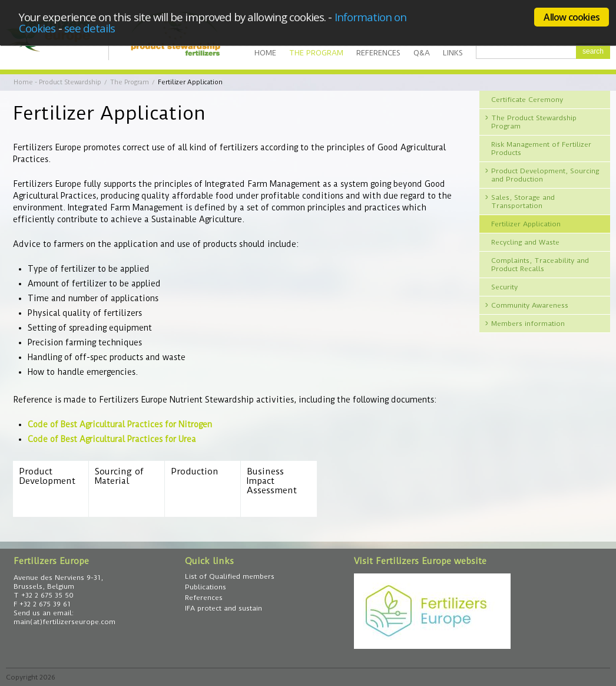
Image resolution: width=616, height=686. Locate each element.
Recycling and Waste (525, 242)
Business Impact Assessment (272, 481)
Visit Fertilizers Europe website (420, 561)
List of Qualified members (230, 576)
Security (504, 287)
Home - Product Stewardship (57, 82)
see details (90, 28)
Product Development (47, 476)
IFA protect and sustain (223, 608)
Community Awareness (530, 305)
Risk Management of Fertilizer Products (541, 149)
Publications (206, 587)
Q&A (422, 53)
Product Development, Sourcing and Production (545, 175)
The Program (316, 53)
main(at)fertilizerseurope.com (64, 622)
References (378, 53)
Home (265, 53)
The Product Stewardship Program (534, 122)
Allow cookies (572, 17)
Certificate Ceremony (527, 100)
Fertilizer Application (526, 224)
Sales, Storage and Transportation (523, 202)
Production (195, 472)
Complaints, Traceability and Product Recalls (540, 265)
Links (453, 53)
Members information (528, 324)
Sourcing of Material (119, 476)
